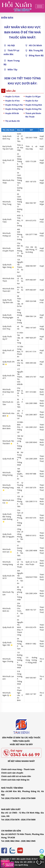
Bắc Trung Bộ (36, 50)
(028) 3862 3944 (12, 841)
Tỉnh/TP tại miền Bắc (11, 52)
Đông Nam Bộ (36, 55)
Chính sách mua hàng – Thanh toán (18, 769)
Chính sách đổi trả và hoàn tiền (16, 776)
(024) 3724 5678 (12, 798)
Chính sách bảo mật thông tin (15, 780)
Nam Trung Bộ (12, 62)
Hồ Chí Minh (35, 45)
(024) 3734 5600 (28, 798)
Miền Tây (12, 70)
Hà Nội (11, 45)
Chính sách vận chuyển (12, 773)
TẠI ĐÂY (29, 744)
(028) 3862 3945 (28, 841)
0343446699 (42, 856)
